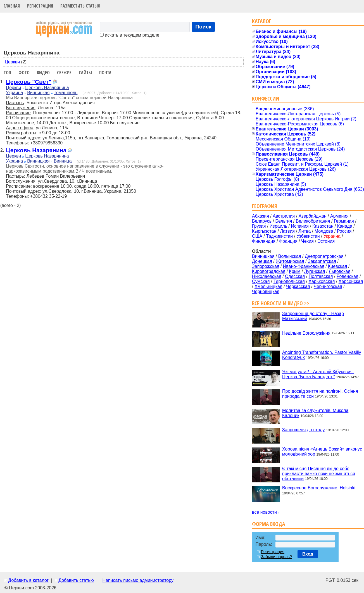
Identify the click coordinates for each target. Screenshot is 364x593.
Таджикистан (279, 236)
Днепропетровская (324, 256)
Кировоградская (269, 271)
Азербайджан (313, 216)
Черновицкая (266, 291)
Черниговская (328, 286)
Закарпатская (322, 261)
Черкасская (298, 286)
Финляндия (264, 241)
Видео (43, 73)
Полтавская (321, 276)
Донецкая (262, 261)
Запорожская (266, 266)
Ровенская (348, 276)
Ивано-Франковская (304, 266)
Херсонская (351, 281)
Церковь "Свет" (29, 82)
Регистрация (40, 6)
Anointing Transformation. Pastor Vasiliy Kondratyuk (322, 355)
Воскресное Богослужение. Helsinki (319, 488)
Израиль (278, 226)
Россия (344, 231)
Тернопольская (289, 281)
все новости (264, 512)
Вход (308, 554)
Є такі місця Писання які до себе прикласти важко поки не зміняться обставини (319, 473)
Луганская (315, 271)
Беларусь (262, 221)
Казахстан (323, 226)
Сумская (261, 281)
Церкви (12, 62)
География (265, 206)
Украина (14, 93)
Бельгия (284, 221)
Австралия (284, 216)
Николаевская (267, 276)
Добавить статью (76, 580)
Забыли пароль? (276, 557)
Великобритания (313, 221)
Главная (12, 6)
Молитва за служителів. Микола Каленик (315, 413)
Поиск (203, 27)
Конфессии (266, 98)
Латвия (287, 231)
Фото (24, 73)
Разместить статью (80, 6)
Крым (295, 271)
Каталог (262, 21)
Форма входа (268, 524)
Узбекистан (308, 236)
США (257, 236)
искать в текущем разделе (130, 35)
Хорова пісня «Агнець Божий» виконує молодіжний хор (322, 452)
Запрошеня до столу (303, 430)
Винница (63, 161)
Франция (288, 241)
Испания (300, 226)
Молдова (324, 231)
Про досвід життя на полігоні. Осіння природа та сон (320, 393)
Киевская (337, 266)
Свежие (64, 73)
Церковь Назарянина (47, 88)
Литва (304, 231)
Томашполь (66, 93)
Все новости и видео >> (281, 303)
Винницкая (38, 93)
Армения (339, 216)
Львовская (340, 271)
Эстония (326, 241)
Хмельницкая (268, 286)
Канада (345, 226)
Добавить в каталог (28, 580)
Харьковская (322, 281)
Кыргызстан (264, 231)
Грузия (259, 226)
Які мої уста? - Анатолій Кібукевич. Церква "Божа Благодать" (318, 374)
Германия (344, 221)
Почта (105, 73)
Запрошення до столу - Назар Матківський (313, 316)
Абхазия (260, 216)
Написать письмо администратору (138, 580)
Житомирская (290, 261)
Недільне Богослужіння (306, 333)
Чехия (307, 241)
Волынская (290, 256)
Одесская (295, 276)
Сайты (85, 73)
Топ (7, 73)
